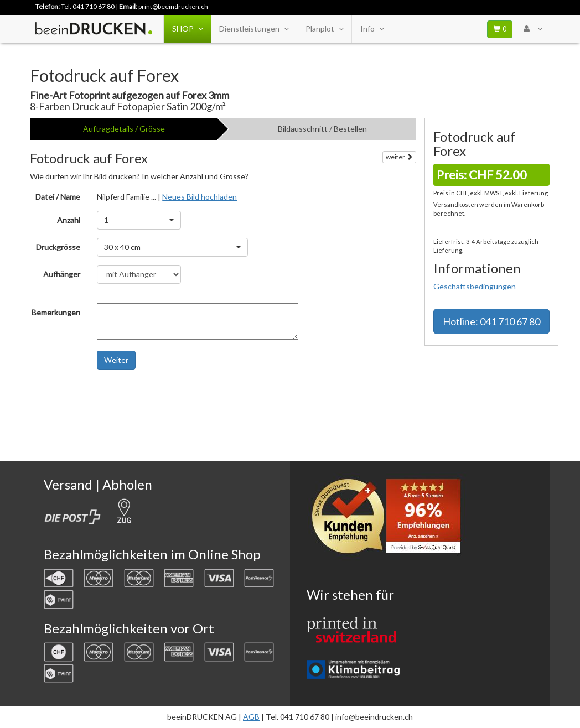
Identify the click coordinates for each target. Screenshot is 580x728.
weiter (399, 157)
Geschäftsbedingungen (475, 286)
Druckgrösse (58, 247)
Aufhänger (62, 274)
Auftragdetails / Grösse (124, 129)
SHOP (187, 29)
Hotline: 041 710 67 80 (491, 321)
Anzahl (69, 220)
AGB (251, 717)
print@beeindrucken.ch (173, 6)
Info (372, 29)
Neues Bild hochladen (200, 197)
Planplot (324, 29)
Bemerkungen (56, 312)
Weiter (116, 360)
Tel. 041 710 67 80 (88, 6)
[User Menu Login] (533, 29)
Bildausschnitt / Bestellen (322, 129)
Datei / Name (58, 197)
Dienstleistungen (254, 29)
